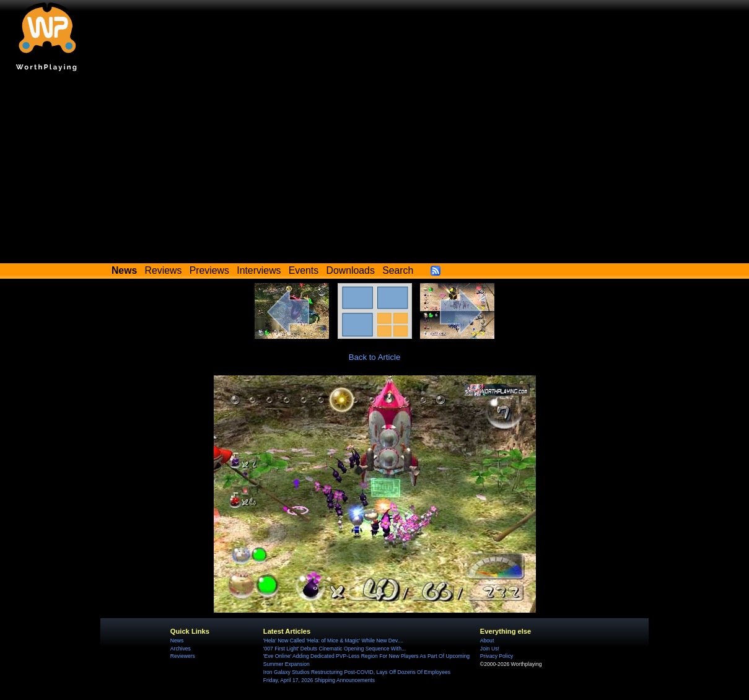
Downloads (351, 270)
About (487, 641)
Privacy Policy (497, 656)
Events (304, 270)
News (177, 641)
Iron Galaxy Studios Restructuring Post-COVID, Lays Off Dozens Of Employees (357, 672)
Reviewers (183, 656)
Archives (181, 649)
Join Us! (490, 649)
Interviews (259, 270)
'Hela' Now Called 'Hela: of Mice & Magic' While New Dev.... (333, 641)
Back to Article (375, 357)
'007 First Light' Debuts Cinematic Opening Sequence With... (335, 649)
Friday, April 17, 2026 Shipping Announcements (319, 680)
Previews (209, 270)
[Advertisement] (375, 170)
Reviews (164, 270)
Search (398, 270)
